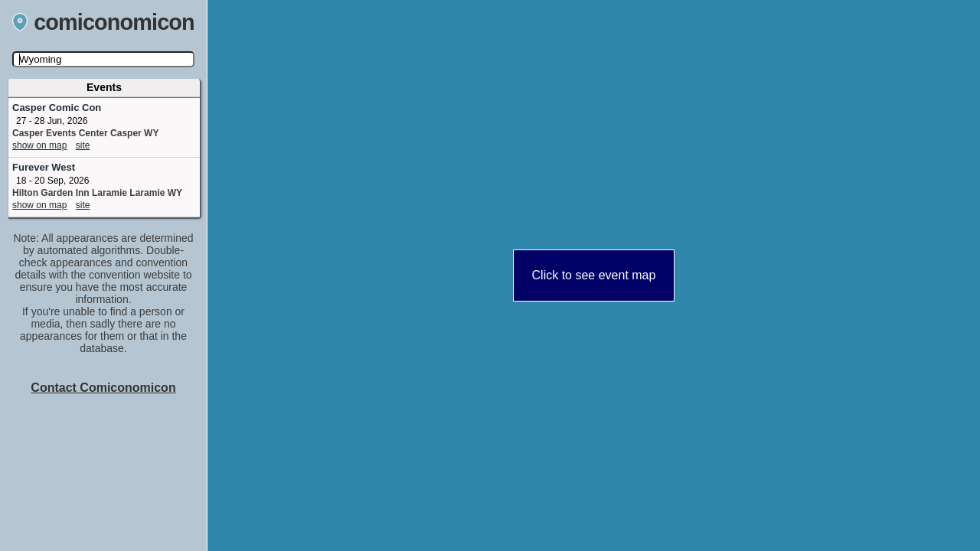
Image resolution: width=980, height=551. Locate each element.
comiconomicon (103, 22)
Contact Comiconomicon (103, 388)
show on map (39, 145)
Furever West (44, 167)
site (83, 145)
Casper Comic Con (57, 108)
